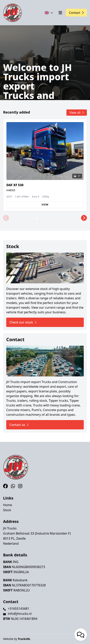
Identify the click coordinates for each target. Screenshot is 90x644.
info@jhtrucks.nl (20, 614)
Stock (7, 510)
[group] (45, 165)
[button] (6, 218)
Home (8, 505)
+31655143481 (19, 609)
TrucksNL (24, 639)
